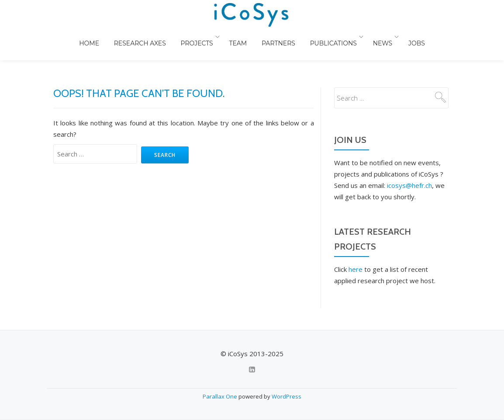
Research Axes (168, 46)
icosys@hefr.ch (409, 150)
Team (267, 46)
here (356, 234)
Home (116, 46)
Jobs (447, 46)
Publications (364, 46)
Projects (226, 46)
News (413, 46)
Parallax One (221, 396)
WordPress (287, 396)
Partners (308, 46)
